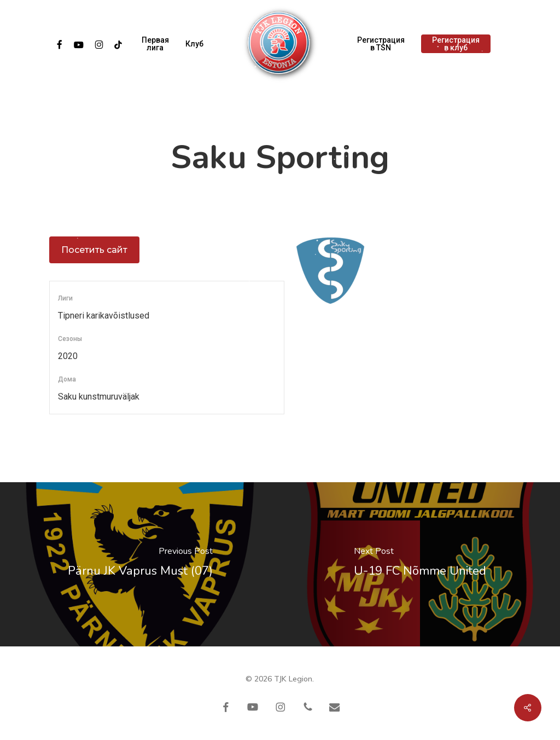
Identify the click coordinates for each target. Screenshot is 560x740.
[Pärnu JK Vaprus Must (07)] (140, 564)
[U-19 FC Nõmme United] (420, 564)
